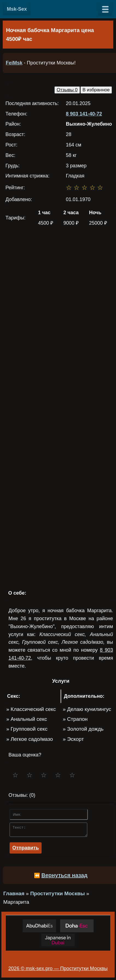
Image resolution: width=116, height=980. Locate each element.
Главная (14, 895)
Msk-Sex (17, 9)
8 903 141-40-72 (84, 114)
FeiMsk (14, 63)
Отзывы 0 (67, 90)
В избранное (96, 90)
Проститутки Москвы (57, 895)
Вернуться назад (64, 877)
